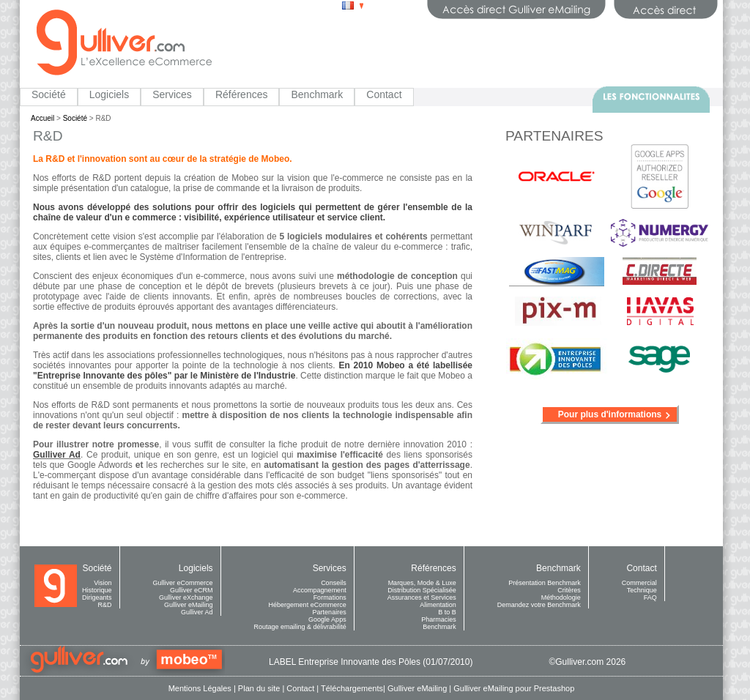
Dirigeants (97, 597)
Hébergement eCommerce (308, 605)
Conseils (334, 583)
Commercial (639, 583)
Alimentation (438, 605)
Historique (97, 590)
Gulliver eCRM (192, 590)
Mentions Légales (200, 688)
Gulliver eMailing (189, 605)
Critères (569, 590)
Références (242, 94)
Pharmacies (439, 619)
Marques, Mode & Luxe (422, 583)
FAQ (650, 597)
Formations (330, 597)
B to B (447, 612)
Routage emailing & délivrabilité (300, 627)
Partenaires (330, 612)
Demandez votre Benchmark (539, 605)
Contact (384, 94)
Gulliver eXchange (186, 597)
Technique (642, 590)
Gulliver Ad (197, 612)
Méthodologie (561, 597)
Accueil (42, 118)
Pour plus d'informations (610, 414)
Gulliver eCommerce (183, 583)
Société (49, 94)
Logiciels (109, 94)
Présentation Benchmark (545, 583)
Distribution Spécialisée (422, 590)
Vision (103, 583)
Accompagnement (320, 590)
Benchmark (317, 94)
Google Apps (327, 619)
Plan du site (259, 688)
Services (172, 94)
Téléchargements (352, 688)
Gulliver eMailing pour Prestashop (514, 688)
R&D (105, 605)
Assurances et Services (422, 597)
